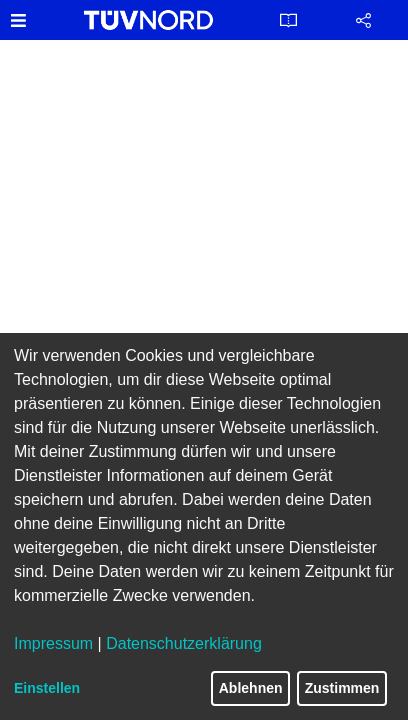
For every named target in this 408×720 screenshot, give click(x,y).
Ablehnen (251, 688)
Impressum (53, 643)
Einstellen (47, 688)
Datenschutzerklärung (184, 643)
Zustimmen (342, 688)
